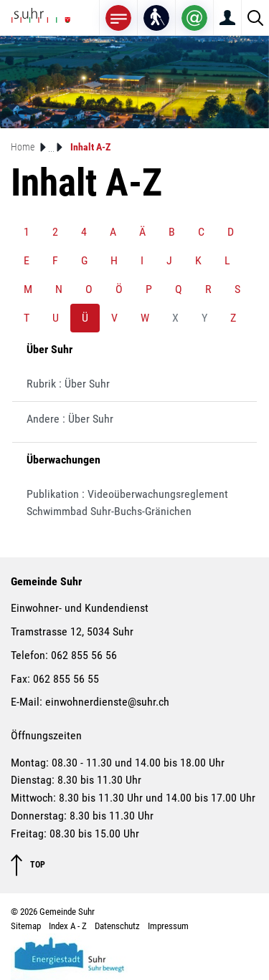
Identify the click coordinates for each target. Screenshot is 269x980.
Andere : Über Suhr (70, 419)
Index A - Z (68, 926)
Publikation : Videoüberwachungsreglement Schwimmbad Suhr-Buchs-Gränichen (127, 503)
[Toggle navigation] (118, 18)
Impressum (168, 926)
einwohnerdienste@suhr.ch (107, 702)
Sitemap (26, 926)
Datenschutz (117, 926)
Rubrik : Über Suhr (68, 384)
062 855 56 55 (66, 679)
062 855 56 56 (84, 655)
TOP (28, 865)
